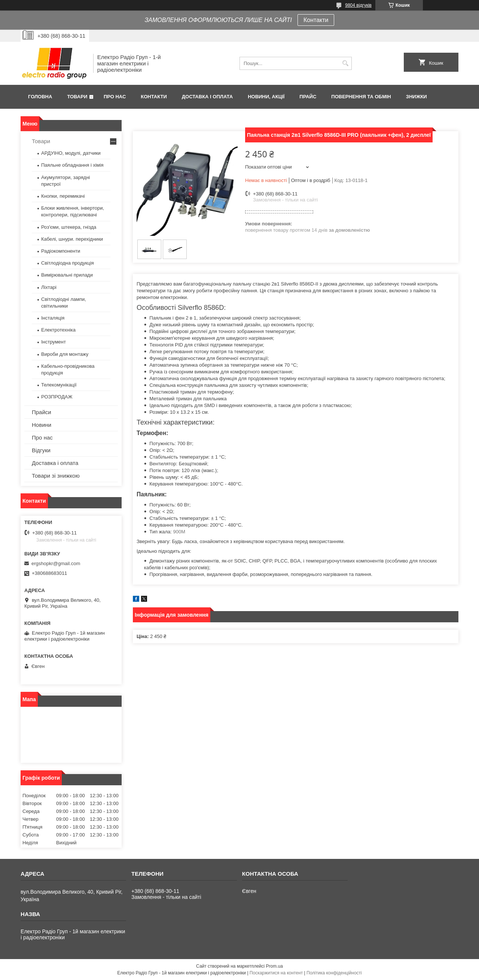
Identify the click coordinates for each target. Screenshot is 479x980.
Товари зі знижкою (56, 476)
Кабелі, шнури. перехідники (72, 239)
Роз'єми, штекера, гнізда (69, 227)
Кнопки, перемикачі (63, 196)
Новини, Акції (266, 97)
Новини (42, 425)
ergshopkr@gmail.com (56, 563)
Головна (40, 97)
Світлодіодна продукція (68, 263)
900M (179, 532)
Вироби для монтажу (65, 354)
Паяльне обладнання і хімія (72, 165)
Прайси (42, 412)
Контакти (316, 20)
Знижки (417, 97)
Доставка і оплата (207, 97)
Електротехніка (58, 330)
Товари (77, 97)
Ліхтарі (49, 287)
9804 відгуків (358, 5)
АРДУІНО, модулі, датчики (71, 153)
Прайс (308, 97)
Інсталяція (53, 318)
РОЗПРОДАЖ (57, 397)
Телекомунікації (59, 385)
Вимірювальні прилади (67, 275)
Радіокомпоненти (61, 251)
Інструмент (54, 342)
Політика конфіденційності (334, 973)
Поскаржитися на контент (276, 973)
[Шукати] (345, 63)
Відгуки (41, 450)
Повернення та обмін (361, 97)
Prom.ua (274, 966)
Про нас (115, 97)
